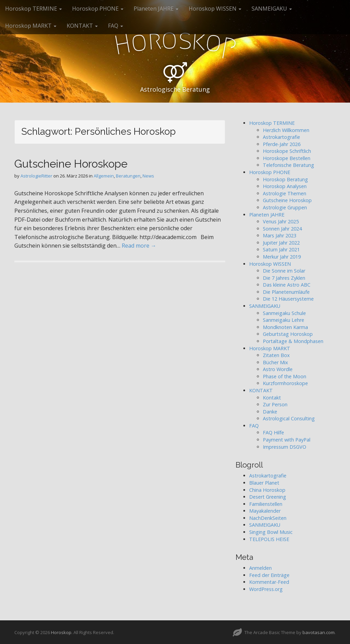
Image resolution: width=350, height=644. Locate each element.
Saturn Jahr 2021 (281, 249)
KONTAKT (82, 26)
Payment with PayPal (287, 440)
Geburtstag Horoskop (288, 334)
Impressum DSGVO (285, 447)
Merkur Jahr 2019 (282, 257)
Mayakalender (265, 511)
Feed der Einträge (269, 575)
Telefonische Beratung (288, 165)
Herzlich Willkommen (286, 130)
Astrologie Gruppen (285, 207)
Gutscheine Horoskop (287, 200)
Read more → (139, 246)
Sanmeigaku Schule (284, 313)
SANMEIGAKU (272, 9)
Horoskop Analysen (285, 186)
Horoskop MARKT (31, 26)
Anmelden (260, 568)
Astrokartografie (281, 137)
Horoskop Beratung (285, 179)
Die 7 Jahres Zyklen (284, 278)
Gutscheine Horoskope (71, 164)
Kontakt (272, 398)
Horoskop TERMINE (33, 9)
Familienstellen (266, 504)
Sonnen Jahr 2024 (282, 229)
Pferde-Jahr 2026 (282, 144)
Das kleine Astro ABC (287, 285)
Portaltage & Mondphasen (293, 341)
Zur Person (275, 404)
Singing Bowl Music (271, 532)
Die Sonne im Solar (284, 271)
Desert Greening (268, 497)
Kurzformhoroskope (285, 383)
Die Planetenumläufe (286, 292)
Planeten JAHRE (156, 9)
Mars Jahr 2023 (280, 235)
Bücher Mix (275, 362)
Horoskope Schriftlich (287, 151)
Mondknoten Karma (285, 327)
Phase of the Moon (285, 376)
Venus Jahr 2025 (281, 221)
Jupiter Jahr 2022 (281, 243)
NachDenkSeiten (268, 518)
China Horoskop (267, 490)
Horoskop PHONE (98, 9)
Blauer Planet (264, 483)
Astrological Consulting (289, 418)
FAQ (116, 26)
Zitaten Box (276, 355)
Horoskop (61, 632)
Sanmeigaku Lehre (284, 320)
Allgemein (104, 176)
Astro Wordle (278, 369)
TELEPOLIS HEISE (269, 539)
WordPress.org (266, 589)
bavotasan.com (319, 632)
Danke (270, 412)
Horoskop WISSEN (215, 9)
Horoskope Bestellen (287, 158)
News (148, 176)
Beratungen (128, 176)
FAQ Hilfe (273, 432)
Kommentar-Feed (269, 582)
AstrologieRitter (36, 176)
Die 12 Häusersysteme (288, 299)
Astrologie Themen (285, 193)
